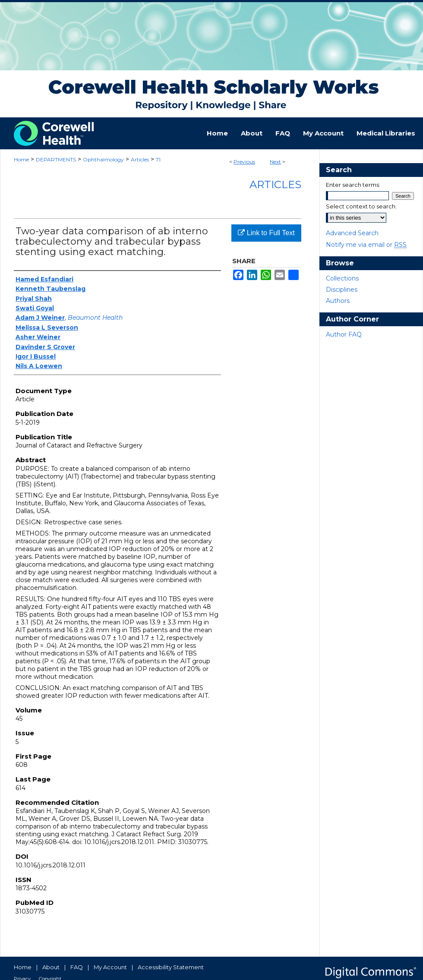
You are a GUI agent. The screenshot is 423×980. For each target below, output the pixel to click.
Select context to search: (361, 206)
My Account (110, 967)
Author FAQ (344, 334)
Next (275, 162)
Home (21, 159)
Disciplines (342, 290)
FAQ (77, 967)
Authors (338, 301)
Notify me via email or (366, 245)
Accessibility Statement (171, 967)
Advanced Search (352, 233)
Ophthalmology (103, 159)
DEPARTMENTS (56, 159)
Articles (140, 159)
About (51, 967)
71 (158, 159)
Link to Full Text (266, 233)
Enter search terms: (353, 185)
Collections (342, 278)
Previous (244, 162)
